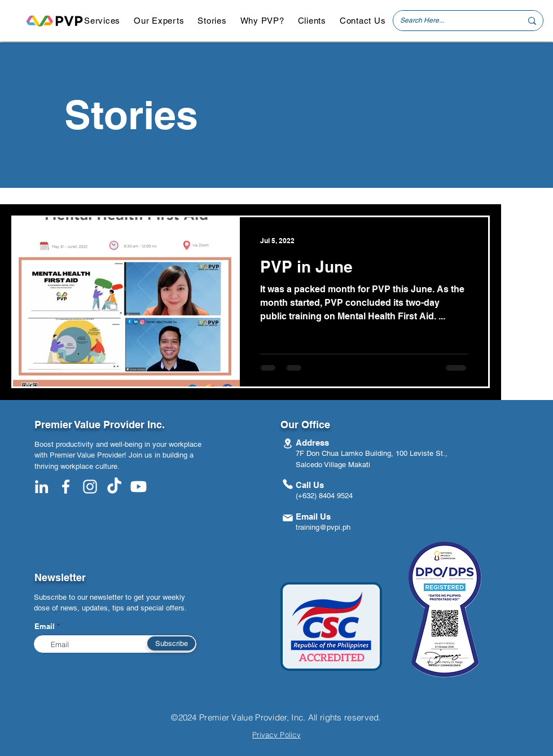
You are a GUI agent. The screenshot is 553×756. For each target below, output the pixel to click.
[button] (102, 21)
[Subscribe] (171, 643)
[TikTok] (114, 487)
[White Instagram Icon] (90, 487)
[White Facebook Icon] (66, 487)
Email (45, 627)
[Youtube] (139, 487)
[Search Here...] (452, 21)
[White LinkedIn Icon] (41, 487)
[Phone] (288, 484)
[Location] (288, 443)
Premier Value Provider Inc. (100, 425)
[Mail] (288, 518)
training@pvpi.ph (323, 527)
